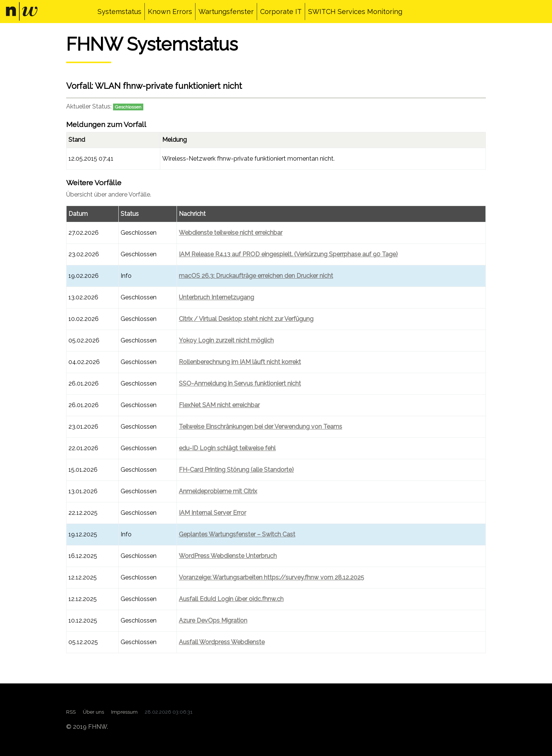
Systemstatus (119, 12)
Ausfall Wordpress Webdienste (222, 642)
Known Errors (170, 12)
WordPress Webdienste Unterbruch (228, 556)
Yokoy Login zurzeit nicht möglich (226, 340)
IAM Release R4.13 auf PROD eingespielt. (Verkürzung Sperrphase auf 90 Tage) (288, 254)
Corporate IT (281, 12)
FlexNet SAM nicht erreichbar (219, 405)
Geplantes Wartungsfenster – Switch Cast (237, 534)
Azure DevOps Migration (213, 620)
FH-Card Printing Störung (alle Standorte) (236, 470)
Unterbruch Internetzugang (216, 297)
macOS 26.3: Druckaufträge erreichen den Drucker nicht (256, 276)
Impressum (124, 712)
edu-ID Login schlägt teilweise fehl (227, 448)
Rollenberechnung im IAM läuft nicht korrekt (240, 362)
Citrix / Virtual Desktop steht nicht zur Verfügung (246, 319)
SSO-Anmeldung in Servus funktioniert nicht (240, 383)
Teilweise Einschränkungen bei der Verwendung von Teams (260, 427)
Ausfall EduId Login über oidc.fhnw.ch (231, 599)
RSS (71, 712)
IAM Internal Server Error (212, 513)
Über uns (93, 712)
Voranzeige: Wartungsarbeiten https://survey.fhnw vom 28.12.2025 (271, 577)
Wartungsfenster (226, 12)
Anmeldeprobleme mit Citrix (218, 491)
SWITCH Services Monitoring (355, 12)
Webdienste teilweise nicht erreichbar (231, 233)
